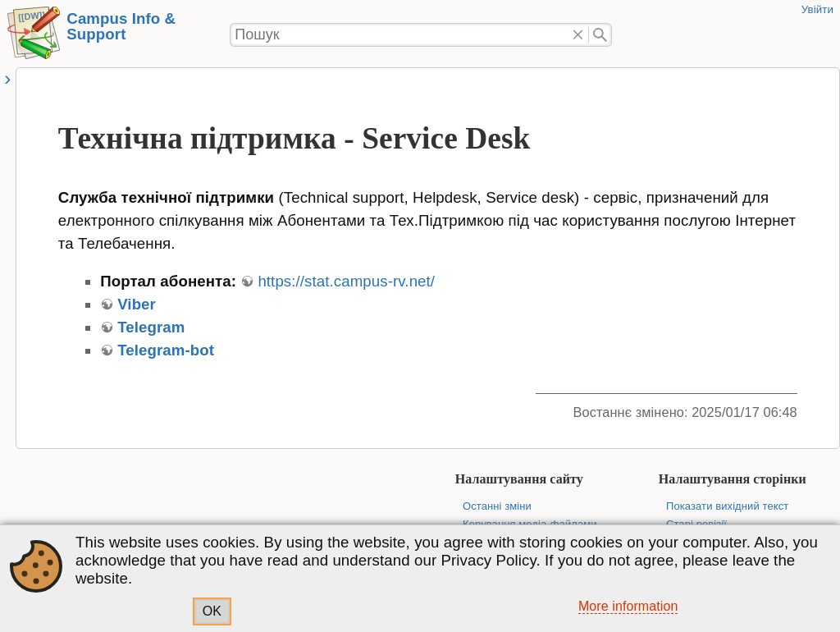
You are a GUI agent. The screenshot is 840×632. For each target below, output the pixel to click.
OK (212, 611)
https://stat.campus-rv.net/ (346, 281)
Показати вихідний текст (727, 506)
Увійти (817, 9)
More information (628, 606)
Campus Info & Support (121, 26)
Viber (137, 304)
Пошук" (600, 35)
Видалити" (579, 35)
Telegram (151, 327)
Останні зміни (497, 506)
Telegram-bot (166, 350)
